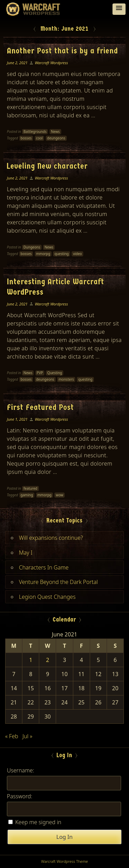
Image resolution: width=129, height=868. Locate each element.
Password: (20, 796)
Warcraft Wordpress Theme (64, 861)
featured (30, 488)
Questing (55, 373)
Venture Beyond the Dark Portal (58, 582)
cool (39, 138)
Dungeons (32, 247)
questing (61, 254)
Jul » (27, 736)
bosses (26, 138)
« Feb (12, 736)
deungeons (56, 138)
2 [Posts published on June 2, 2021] (48, 660)
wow (60, 495)
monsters (66, 379)
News (55, 131)
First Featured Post (40, 407)
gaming (27, 495)
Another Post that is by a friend (62, 51)
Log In (64, 837)
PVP (40, 373)
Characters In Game (44, 567)
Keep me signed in (38, 822)
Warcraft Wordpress (51, 63)
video (77, 254)
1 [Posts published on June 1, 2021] (31, 660)
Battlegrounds (35, 131)
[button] (119, 9)
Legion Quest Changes (47, 597)
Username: (20, 770)
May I (26, 553)
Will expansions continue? (51, 538)
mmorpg (43, 254)
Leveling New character (47, 166)
